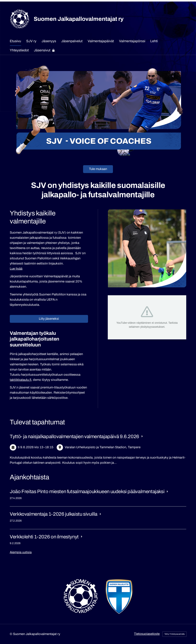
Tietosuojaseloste (147, 634)
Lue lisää (16, 269)
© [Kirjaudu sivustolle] (11, 634)
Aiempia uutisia (21, 552)
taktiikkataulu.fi (20, 380)
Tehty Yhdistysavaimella (174, 634)
